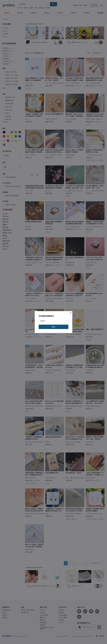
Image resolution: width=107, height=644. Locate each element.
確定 (53, 327)
